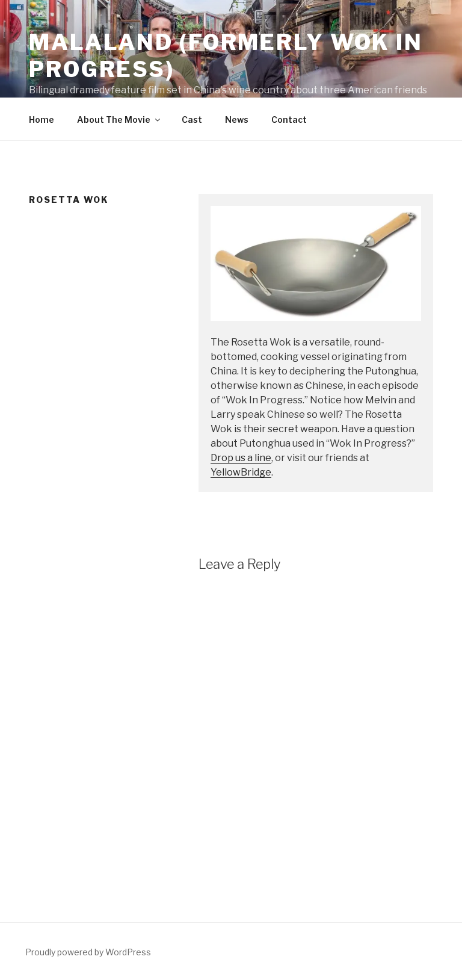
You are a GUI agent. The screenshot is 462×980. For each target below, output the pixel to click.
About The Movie (119, 119)
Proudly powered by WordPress (88, 952)
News (237, 119)
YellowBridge (241, 472)
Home (42, 119)
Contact (289, 119)
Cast (192, 119)
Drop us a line (241, 458)
